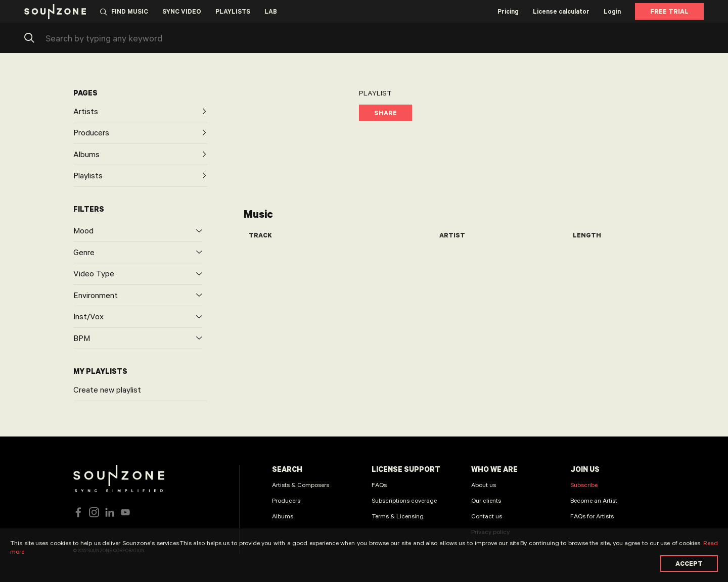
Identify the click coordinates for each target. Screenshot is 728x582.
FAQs (379, 484)
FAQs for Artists (592, 516)
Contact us (487, 516)
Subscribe (584, 484)
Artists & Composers (301, 484)
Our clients (486, 500)
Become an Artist (594, 500)
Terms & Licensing (398, 516)
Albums (283, 516)
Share (385, 113)
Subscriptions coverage (404, 500)
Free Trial (669, 11)
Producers (286, 500)
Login (612, 11)
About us (484, 484)
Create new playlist (107, 390)
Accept (689, 563)
